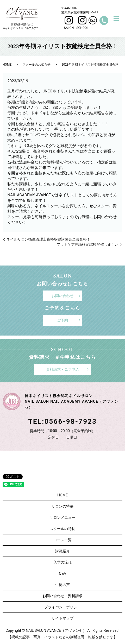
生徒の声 (63, 585)
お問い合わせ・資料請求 (63, 596)
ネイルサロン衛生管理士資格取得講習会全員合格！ (48, 239)
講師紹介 (63, 551)
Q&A (62, 573)
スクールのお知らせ (36, 65)
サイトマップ (63, 618)
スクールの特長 (63, 529)
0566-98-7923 (71, 421)
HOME (7, 65)
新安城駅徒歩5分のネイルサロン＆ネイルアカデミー (22, 18)
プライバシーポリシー (63, 607)
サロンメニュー (63, 517)
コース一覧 (63, 540)
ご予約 (63, 320)
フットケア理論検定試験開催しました (87, 244)
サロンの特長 (63, 506)
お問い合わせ (63, 296)
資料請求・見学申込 (63, 369)
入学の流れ (63, 562)
